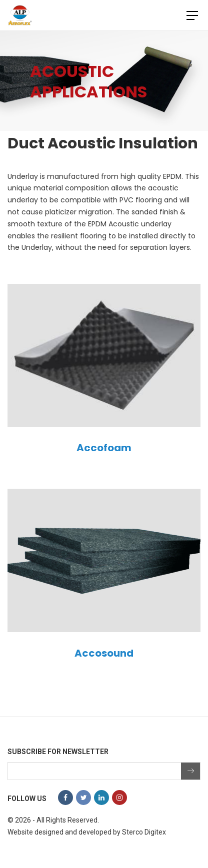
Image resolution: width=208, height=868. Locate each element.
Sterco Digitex (144, 832)
